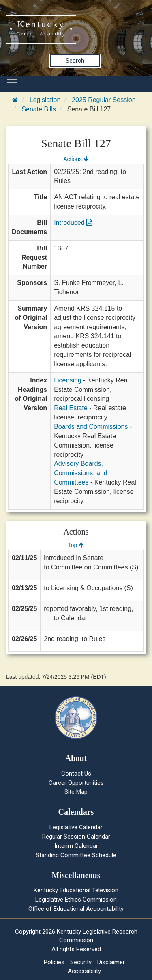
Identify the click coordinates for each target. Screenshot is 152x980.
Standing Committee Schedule (76, 855)
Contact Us (76, 774)
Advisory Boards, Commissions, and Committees (81, 473)
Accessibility (84, 971)
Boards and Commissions (91, 427)
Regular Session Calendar (76, 837)
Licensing (68, 380)
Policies (54, 962)
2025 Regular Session (104, 100)
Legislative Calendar (76, 827)
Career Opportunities (76, 783)
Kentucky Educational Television (76, 890)
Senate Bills (39, 109)
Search (75, 61)
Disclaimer (111, 962)
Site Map (76, 792)
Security (81, 962)
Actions (76, 159)
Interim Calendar (76, 846)
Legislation (45, 100)
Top (76, 545)
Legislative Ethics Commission (76, 900)
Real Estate (71, 408)
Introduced (73, 223)
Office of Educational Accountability (76, 909)
